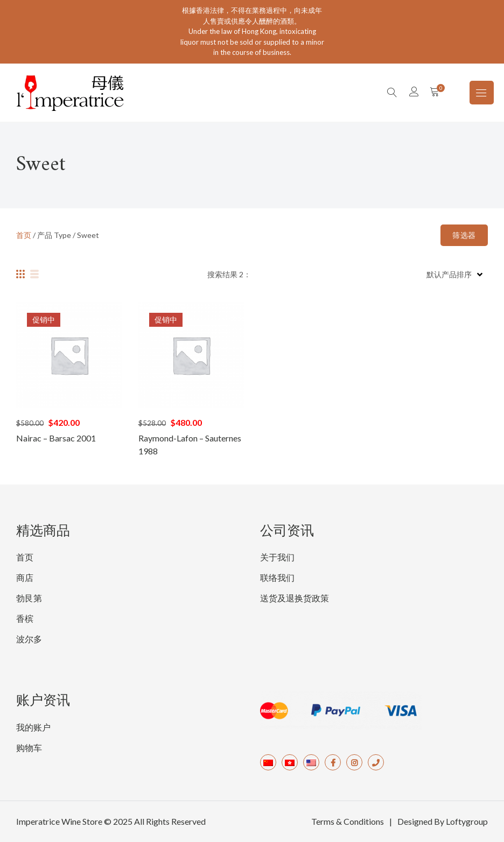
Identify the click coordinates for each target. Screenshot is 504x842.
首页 (24, 235)
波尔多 (29, 639)
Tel (376, 762)
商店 (25, 577)
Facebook (333, 762)
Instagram (354, 762)
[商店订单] (453, 274)
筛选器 (464, 235)
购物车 (29, 748)
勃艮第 (29, 598)
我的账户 (33, 727)
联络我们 (277, 577)
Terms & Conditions (348, 821)
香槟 (25, 618)
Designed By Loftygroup (443, 821)
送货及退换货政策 (295, 598)
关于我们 (277, 557)
